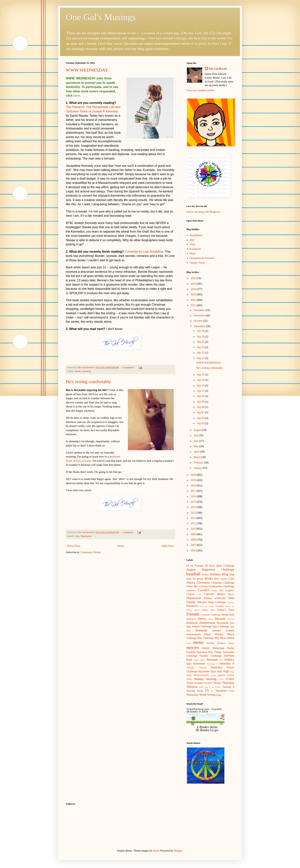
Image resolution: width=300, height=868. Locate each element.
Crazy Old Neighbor (223, 590)
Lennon (230, 631)
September (200, 326)
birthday (215, 574)
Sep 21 (201, 358)
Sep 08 (201, 407)
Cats (77, 536)
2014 (194, 507)
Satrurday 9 (212, 664)
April (197, 452)
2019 (194, 480)
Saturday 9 (227, 663)
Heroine (220, 619)
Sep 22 (201, 353)
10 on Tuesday (195, 566)
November (200, 316)
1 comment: (128, 532)
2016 (194, 496)
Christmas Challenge (223, 583)
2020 (194, 475)
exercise (220, 598)
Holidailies (192, 623)
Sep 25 (201, 342)
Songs (213, 675)
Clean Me (192, 586)
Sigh (226, 671)
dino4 (156, 851)
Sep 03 (201, 423)
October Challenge (210, 656)
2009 (194, 534)
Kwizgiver (195, 249)
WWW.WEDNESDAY (87, 70)
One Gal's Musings (101, 17)
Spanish (221, 675)
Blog (225, 574)
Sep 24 (201, 347)
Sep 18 (201, 380)
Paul (189, 660)
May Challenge (205, 638)
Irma (232, 623)
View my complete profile (200, 90)
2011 (194, 523)
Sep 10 (201, 396)
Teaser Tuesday (195, 683)
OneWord (229, 656)
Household (223, 623)
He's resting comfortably (88, 382)
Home (121, 546)
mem (188, 643)
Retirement (199, 664)
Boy (216, 579)
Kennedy (87, 371)
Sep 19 (201, 375)
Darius (231, 594)
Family (191, 602)
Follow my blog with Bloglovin (203, 212)
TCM (221, 679)
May (196, 446)
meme (198, 642)
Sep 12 (201, 391)
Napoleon (202, 652)
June (196, 441)
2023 (194, 294)
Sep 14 (201, 386)
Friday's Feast (226, 610)
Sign (232, 672)
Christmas (203, 583)
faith (231, 598)
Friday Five (208, 610)
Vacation (221, 691)
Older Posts (168, 546)
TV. (212, 691)
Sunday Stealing (205, 679)
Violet (231, 691)
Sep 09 (201, 402)
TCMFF (230, 679)
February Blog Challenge (211, 602)
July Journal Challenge (199, 627)
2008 (194, 540)
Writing (211, 695)
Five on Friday (207, 606)
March (197, 457)
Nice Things (215, 652)
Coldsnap (203, 586)
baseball (193, 574)
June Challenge (221, 627)
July (196, 435)
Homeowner (207, 623)
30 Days (210, 566)
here (77, 96)
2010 (194, 529)
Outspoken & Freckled (202, 258)
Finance (231, 602)
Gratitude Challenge (211, 615)
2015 (194, 502)
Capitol (224, 579)
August (198, 430)
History (231, 619)
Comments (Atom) (91, 552)
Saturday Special (196, 668)
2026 (194, 278)
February (199, 463)
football (220, 606)
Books (78, 371)
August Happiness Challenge (210, 570)
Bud (192, 240)
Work (203, 695)
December (199, 310)
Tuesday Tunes (195, 691)
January (198, 468)
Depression (86, 536)
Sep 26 (201, 337)
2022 (194, 300)
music (206, 648)
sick (220, 671)
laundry (217, 631)
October (198, 321)
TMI (201, 687)
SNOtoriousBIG (201, 675)
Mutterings (218, 648)
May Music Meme (224, 638)
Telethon (208, 683)
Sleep (189, 675)
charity (191, 583)
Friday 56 (229, 606)
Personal (212, 660)
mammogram (194, 634)
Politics (229, 660)
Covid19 (204, 590)
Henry (202, 619)
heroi (211, 619)
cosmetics (191, 590)
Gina (192, 244)
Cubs (199, 594)
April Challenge (225, 566)
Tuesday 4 (228, 687)
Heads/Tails (228, 615)
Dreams (208, 598)
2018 (194, 486)
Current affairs (215, 594)
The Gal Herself (218, 69)
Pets (221, 660)
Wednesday (192, 695)
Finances (192, 606)
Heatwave (191, 619)
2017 (194, 491)
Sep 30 (201, 331)
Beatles (205, 575)
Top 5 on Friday (213, 687)
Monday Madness (216, 643)
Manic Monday (214, 634)
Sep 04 (201, 418)
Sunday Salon (197, 263)
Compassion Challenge (222, 586)
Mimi (193, 254)
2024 (194, 289)
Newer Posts (73, 546)
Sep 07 (201, 412)
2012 (194, 518)
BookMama (196, 235)
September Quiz (207, 671)
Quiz (189, 664)
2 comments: (128, 367)
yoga (219, 695)
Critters (190, 594)
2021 (194, 305)
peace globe (199, 660)
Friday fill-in (193, 610)
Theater (217, 683)
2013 (194, 513)
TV (207, 691)
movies (193, 648)
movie (231, 643)
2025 (194, 284)
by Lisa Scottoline (144, 252)
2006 (194, 551)
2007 (194, 545)
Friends (193, 614)
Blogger (178, 851)
